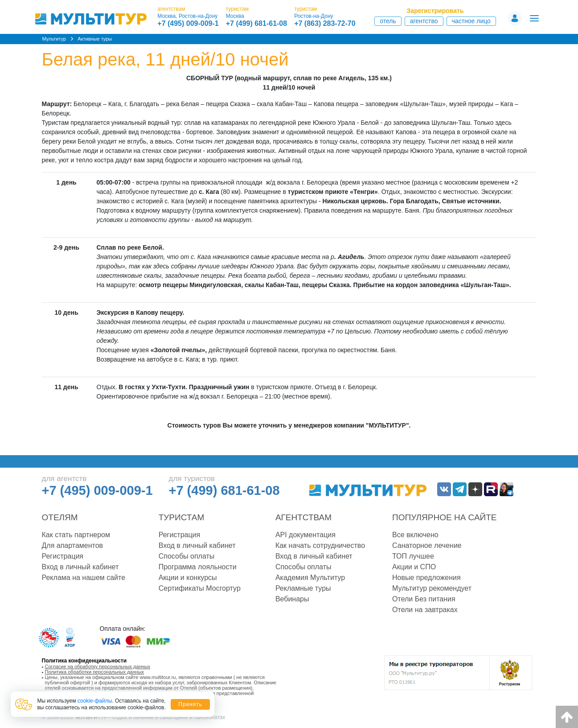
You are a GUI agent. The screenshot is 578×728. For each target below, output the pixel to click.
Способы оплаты (187, 556)
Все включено (415, 535)
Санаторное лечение (427, 545)
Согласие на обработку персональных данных (98, 666)
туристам (237, 9)
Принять (190, 704)
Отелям (60, 517)
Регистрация (63, 556)
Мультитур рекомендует (432, 588)
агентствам (171, 9)
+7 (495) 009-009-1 (188, 24)
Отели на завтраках (425, 610)
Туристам (182, 517)
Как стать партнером (76, 535)
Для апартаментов (73, 545)
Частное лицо (471, 21)
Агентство (424, 21)
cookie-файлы (95, 701)
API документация (305, 535)
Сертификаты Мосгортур (200, 588)
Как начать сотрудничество (320, 545)
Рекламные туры (303, 588)
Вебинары (292, 599)
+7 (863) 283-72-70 (325, 24)
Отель (388, 21)
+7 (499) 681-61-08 (256, 24)
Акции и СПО (414, 567)
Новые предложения (426, 578)
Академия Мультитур (310, 578)
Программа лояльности (198, 567)
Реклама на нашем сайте (84, 578)
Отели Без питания (424, 599)
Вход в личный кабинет (80, 567)
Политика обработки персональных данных (95, 672)
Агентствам (303, 517)
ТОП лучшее (413, 556)
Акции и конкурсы (188, 578)
